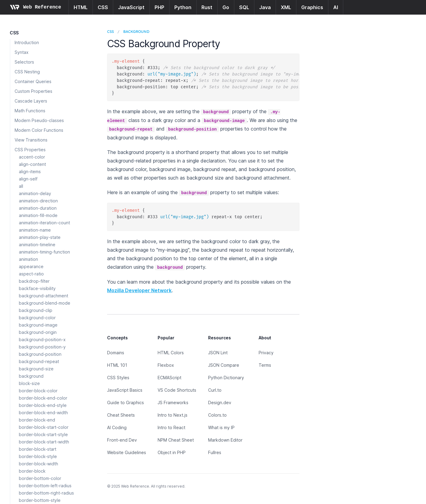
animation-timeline (37, 245)
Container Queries (33, 81)
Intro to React (171, 427)
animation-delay (35, 193)
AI (336, 7)
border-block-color (38, 391)
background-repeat (39, 361)
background (31, 376)
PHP (159, 7)
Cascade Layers (31, 101)
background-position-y (42, 347)
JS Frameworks (173, 402)
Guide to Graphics (126, 402)
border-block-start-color (44, 427)
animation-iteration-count (44, 223)
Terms (265, 365)
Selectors (24, 62)
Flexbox (166, 365)
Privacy (266, 353)
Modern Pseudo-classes (39, 120)
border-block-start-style (43, 434)
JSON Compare (224, 365)
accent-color (32, 157)
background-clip (36, 310)
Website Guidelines (127, 452)
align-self (28, 179)
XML (286, 7)
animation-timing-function (44, 252)
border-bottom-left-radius (45, 486)
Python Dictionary (226, 378)
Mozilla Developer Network (139, 290)
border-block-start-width (44, 442)
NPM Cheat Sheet (176, 440)
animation (28, 259)
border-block (32, 471)
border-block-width (38, 464)
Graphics (312, 7)
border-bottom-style (40, 500)
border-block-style (38, 456)
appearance (31, 266)
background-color (37, 318)
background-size (36, 369)
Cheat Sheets (121, 415)
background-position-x (42, 339)
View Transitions (31, 140)
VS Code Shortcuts (177, 390)
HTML (81, 7)
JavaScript (131, 7)
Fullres (215, 452)
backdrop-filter (34, 281)
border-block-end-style (43, 405)
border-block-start (38, 449)
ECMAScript (169, 378)
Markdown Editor (225, 440)
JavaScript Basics (125, 390)
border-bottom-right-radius (46, 493)
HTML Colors (171, 353)
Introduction (27, 42)
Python (183, 7)
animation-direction (38, 201)
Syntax (22, 52)
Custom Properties (33, 91)
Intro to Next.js (173, 415)
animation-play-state (40, 237)
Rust (207, 7)
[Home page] (35, 7)
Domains (116, 353)
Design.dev (220, 402)
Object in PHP (172, 452)
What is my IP (221, 427)
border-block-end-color (43, 398)
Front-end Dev (122, 440)
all (21, 186)
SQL (244, 7)
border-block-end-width (43, 413)
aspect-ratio (31, 274)
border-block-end (37, 420)
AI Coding (117, 427)
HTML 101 (117, 365)
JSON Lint (218, 353)
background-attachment (44, 296)
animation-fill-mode (38, 215)
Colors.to (217, 415)
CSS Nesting (27, 72)
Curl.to (215, 390)
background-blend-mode (45, 303)
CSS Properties (30, 150)
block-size (29, 383)
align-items (30, 171)
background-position (40, 354)
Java (265, 7)
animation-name (35, 230)
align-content (32, 164)
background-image (38, 325)
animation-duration (38, 208)
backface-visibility (37, 288)
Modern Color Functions (39, 130)
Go (226, 7)
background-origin (38, 332)
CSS (103, 7)
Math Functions (30, 111)
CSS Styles (118, 378)
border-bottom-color (40, 478)
